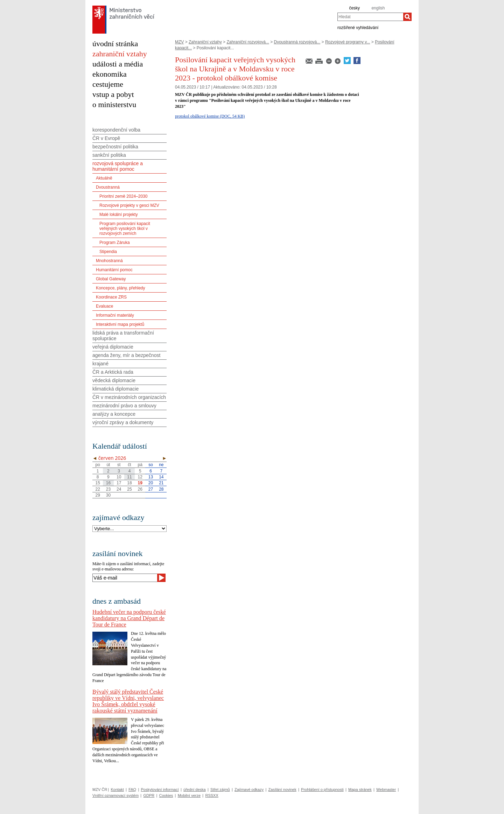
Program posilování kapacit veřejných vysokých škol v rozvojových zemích (125, 229)
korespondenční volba (116, 130)
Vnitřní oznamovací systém (115, 795)
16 (108, 483)
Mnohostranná (109, 261)
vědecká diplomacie (114, 380)
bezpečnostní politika (115, 147)
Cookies (166, 795)
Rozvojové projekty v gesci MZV (129, 205)
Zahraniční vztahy (205, 42)
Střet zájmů (220, 790)
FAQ (132, 790)
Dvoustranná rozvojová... (297, 42)
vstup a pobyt (113, 94)
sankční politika (109, 155)
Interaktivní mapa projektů (120, 324)
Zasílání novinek (282, 790)
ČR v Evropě (106, 138)
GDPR (149, 795)
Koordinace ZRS (111, 297)
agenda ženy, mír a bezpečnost (126, 355)
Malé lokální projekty (118, 215)
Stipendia (108, 252)
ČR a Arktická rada (113, 372)
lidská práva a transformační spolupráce (123, 336)
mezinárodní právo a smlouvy (124, 406)
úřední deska (195, 790)
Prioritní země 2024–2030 (123, 196)
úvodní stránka (115, 44)
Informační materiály (115, 315)
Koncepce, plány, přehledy (121, 288)
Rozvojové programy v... (348, 42)
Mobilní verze (189, 795)
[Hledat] (407, 17)
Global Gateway (111, 279)
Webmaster (386, 790)
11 (129, 477)
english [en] (378, 8)
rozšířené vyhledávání (358, 27)
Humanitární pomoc (114, 270)
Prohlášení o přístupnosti (322, 790)
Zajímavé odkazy (249, 790)
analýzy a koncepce (114, 414)
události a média (118, 64)
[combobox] (370, 17)
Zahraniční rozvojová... (248, 42)
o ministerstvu (114, 104)
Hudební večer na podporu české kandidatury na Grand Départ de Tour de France (129, 618)
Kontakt (117, 790)
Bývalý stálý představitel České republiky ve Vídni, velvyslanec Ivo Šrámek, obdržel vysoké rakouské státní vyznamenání (128, 701)
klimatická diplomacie (115, 389)
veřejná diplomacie (113, 347)
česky (354, 8)
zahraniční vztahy (120, 54)
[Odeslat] (161, 578)
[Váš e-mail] (125, 578)
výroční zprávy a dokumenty (123, 422)
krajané (100, 364)
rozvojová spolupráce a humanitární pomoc (118, 166)
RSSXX (212, 795)
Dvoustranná (108, 187)
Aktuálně (104, 178)
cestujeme (108, 84)
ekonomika (110, 74)
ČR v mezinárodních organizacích (129, 397)
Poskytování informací (160, 790)
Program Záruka (115, 243)
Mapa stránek (360, 790)
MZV (179, 42)
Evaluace (104, 306)
